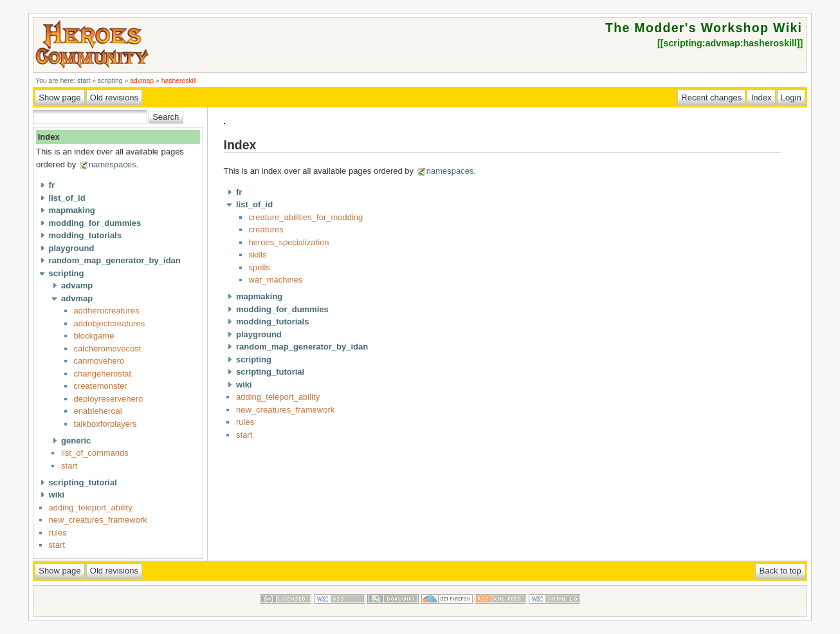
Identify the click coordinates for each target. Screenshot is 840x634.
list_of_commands (95, 453)
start (84, 81)
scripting (110, 81)
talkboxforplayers (105, 424)
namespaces (113, 164)
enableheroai (98, 411)
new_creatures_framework (98, 520)
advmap (142, 81)
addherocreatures (107, 311)
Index (49, 137)
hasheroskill (179, 81)
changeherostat (103, 374)
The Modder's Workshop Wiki (704, 28)
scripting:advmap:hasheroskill (730, 43)
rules (58, 533)
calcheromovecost (108, 349)
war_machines (276, 280)
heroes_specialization (289, 242)
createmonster (101, 386)
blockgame (94, 336)
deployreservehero (109, 399)
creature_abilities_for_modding (306, 217)
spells (260, 267)
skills (258, 255)
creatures (266, 229)
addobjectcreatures (110, 323)
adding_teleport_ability (91, 508)
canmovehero (99, 361)
